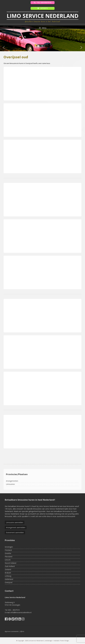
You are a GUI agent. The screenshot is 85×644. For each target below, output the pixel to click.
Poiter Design (64, 641)
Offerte (22, 631)
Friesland (8, 550)
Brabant (8, 573)
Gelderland (9, 579)
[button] (4, 48)
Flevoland (9, 557)
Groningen (9, 547)
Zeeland (8, 569)
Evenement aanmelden (15, 532)
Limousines (10, 484)
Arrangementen (12, 481)
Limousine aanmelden (15, 522)
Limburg (8, 576)
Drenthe (8, 553)
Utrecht (8, 560)
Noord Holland (10, 563)
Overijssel (9, 582)
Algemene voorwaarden (12, 631)
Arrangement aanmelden (16, 527)
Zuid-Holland (10, 566)
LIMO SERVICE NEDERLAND (43, 16)
